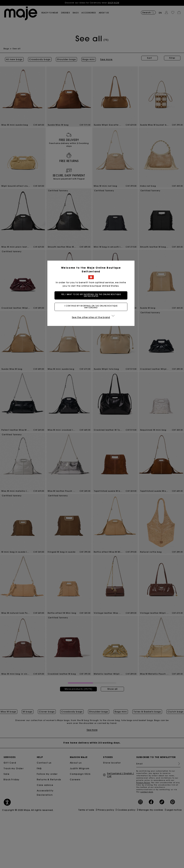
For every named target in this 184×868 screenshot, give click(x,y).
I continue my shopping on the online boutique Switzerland (92, 307)
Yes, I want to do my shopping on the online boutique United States (92, 295)
